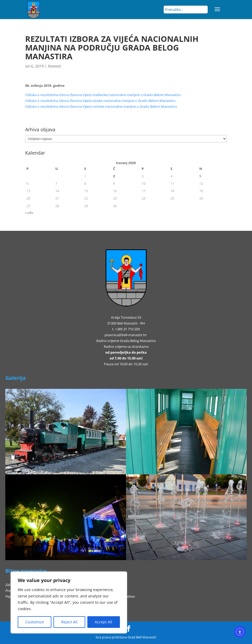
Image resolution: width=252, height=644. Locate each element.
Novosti (55, 66)
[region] (69, 602)
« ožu (29, 213)
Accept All (103, 622)
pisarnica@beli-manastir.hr (126, 335)
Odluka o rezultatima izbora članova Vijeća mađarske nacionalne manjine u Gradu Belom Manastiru (103, 95)
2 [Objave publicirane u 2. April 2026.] (114, 176)
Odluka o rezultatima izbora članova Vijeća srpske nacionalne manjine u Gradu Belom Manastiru (100, 101)
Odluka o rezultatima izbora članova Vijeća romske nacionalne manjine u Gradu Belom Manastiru (101, 106)
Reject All (69, 622)
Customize (35, 622)
